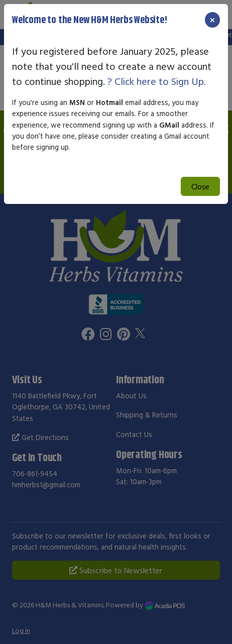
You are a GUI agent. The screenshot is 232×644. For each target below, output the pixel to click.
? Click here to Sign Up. (157, 81)
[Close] (212, 20)
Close (200, 186)
